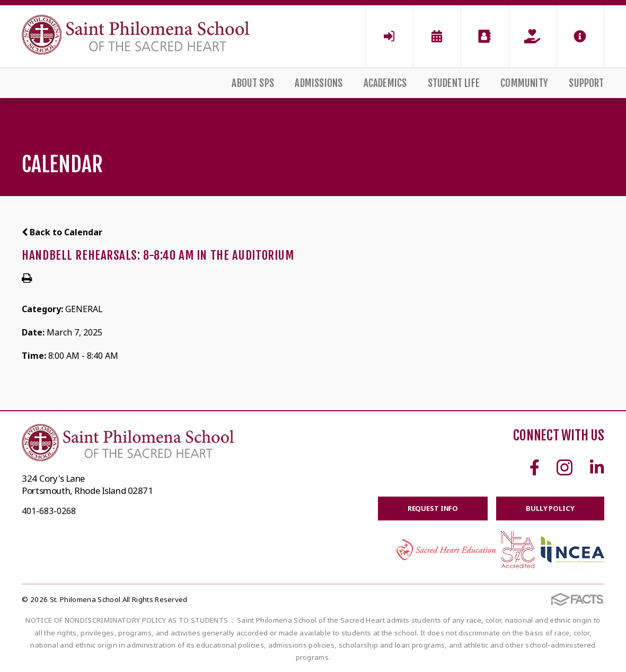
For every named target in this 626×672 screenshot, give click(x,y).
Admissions (319, 83)
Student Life (454, 83)
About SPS (253, 83)
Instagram (565, 467)
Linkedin (597, 467)
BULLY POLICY (550, 508)
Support (586, 83)
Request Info (433, 508)
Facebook (535, 467)
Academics (385, 83)
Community (524, 83)
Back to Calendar (62, 232)
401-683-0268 (49, 511)
